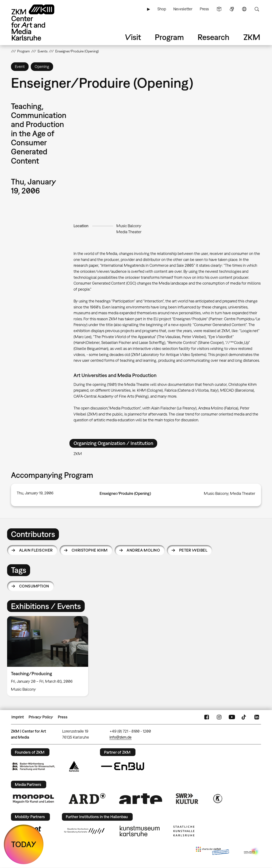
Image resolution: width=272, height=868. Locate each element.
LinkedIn (257, 717)
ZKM (252, 37)
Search (257, 9)
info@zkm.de (121, 737)
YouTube (232, 717)
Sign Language (232, 9)
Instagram (219, 717)
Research (214, 37)
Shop (162, 9)
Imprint (18, 717)
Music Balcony (129, 226)
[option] (50, 656)
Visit (133, 37)
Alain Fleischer (36, 550)
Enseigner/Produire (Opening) (125, 493)
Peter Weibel (193, 550)
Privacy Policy (41, 717)
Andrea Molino (143, 550)
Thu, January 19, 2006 (35, 493)
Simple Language (219, 9)
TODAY (24, 844)
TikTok (244, 717)
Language (244, 9)
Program (169, 37)
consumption (34, 586)
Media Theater (129, 232)
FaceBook (207, 717)
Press (204, 9)
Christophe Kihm (90, 550)
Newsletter (183, 9)
